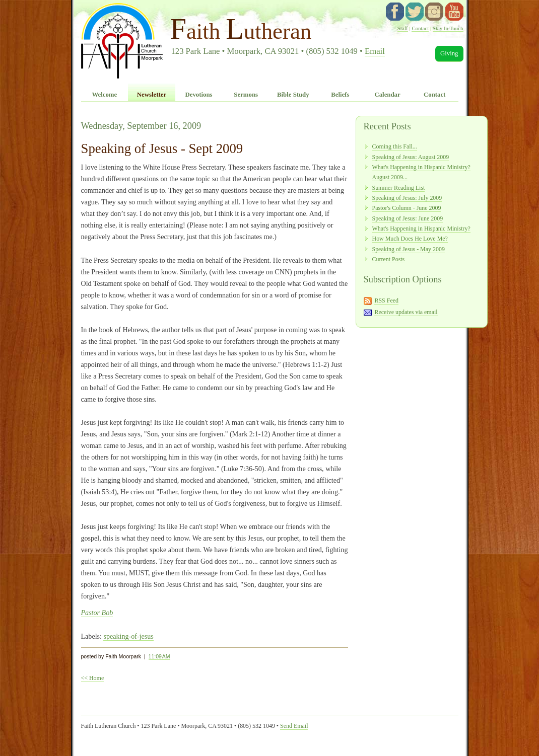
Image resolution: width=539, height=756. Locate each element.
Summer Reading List (399, 188)
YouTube (454, 12)
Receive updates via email (406, 312)
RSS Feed (386, 300)
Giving (449, 53)
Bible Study (293, 95)
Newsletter (152, 95)
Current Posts (389, 259)
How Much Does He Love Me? (410, 239)
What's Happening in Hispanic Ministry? (421, 229)
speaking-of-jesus (128, 636)
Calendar (387, 95)
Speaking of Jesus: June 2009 (408, 218)
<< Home (93, 678)
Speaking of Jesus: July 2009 (407, 198)
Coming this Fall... (395, 146)
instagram (434, 12)
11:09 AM (159, 656)
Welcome (104, 95)
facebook (395, 12)
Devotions (199, 95)
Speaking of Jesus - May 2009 (409, 249)
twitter (415, 12)
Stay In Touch (448, 28)
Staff (403, 28)
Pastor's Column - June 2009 (407, 208)
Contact (420, 28)
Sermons (246, 95)
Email (375, 51)
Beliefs (340, 95)
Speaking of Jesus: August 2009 (411, 157)
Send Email (294, 726)
